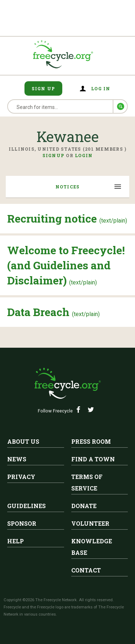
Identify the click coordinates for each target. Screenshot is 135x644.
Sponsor (22, 523)
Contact (86, 570)
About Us (23, 441)
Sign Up (44, 88)
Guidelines (26, 506)
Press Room (91, 441)
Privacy (21, 477)
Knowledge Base (92, 547)
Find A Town (93, 459)
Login (84, 155)
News (17, 459)
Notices (68, 187)
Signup (54, 155)
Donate (84, 506)
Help (15, 541)
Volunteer (90, 523)
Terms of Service (87, 482)
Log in (101, 88)
